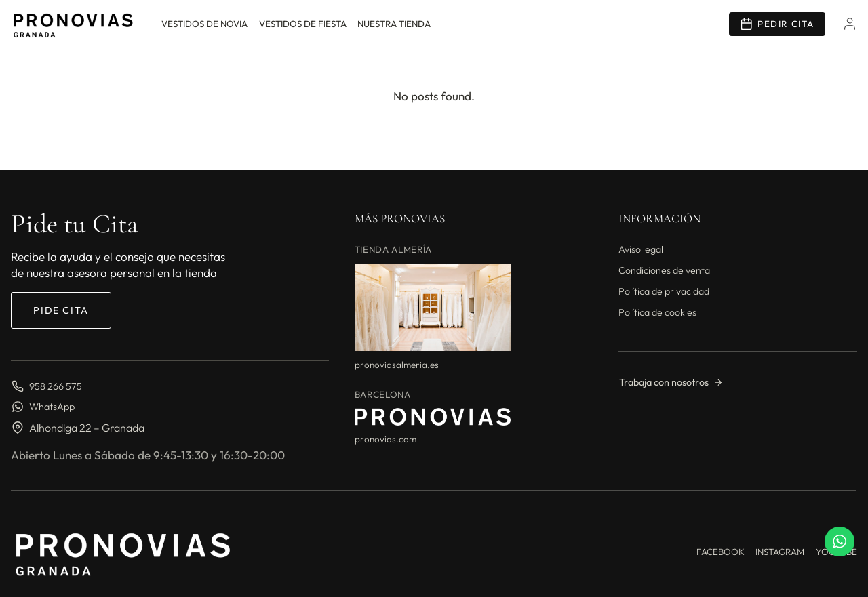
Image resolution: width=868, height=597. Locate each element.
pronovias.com (386, 439)
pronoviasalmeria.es (397, 365)
